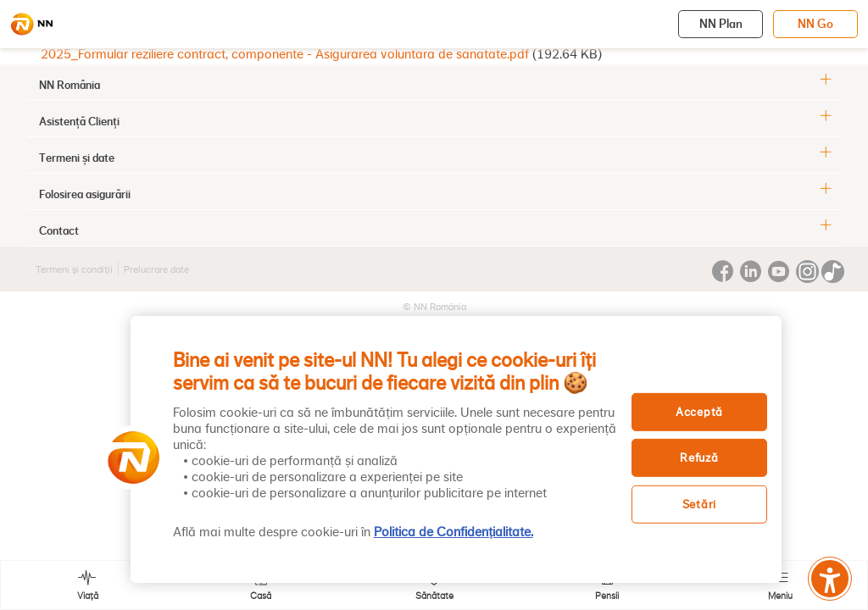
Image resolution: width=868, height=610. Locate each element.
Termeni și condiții (74, 269)
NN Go (815, 24)
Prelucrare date (156, 269)
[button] (128, 457)
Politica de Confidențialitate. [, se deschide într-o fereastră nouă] (453, 532)
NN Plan (721, 24)
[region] (456, 449)
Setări (699, 505)
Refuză (699, 458)
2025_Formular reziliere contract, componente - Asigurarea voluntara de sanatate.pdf (285, 54)
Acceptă (699, 411)
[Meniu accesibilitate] (830, 579)
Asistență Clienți (79, 121)
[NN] (31, 25)
